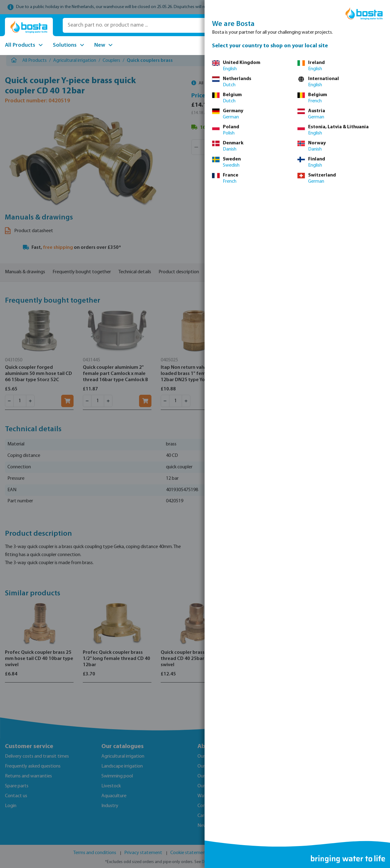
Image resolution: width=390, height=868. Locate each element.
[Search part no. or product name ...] (151, 25)
